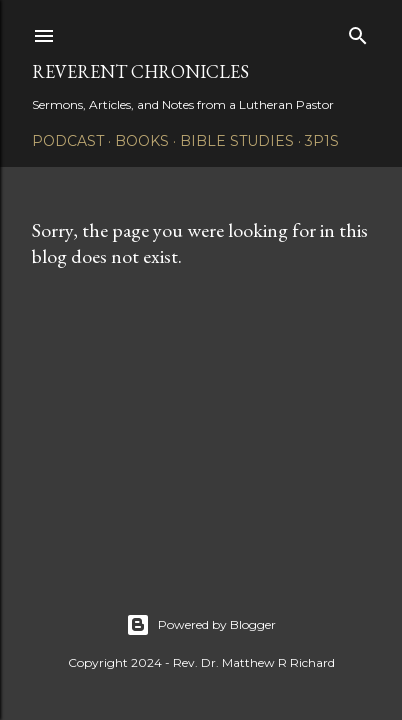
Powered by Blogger (201, 625)
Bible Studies (237, 141)
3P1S (322, 141)
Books (142, 141)
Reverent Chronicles (140, 71)
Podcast (68, 141)
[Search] (358, 31)
